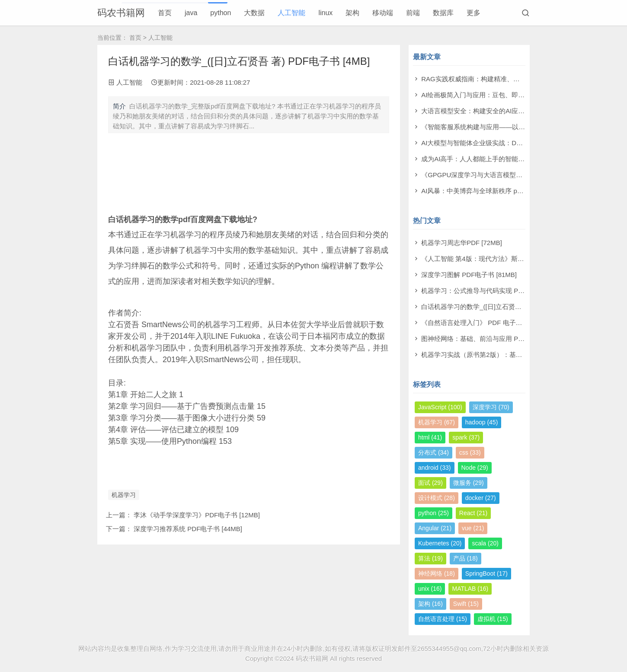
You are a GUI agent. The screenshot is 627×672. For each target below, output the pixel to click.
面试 (430, 483)
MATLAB (470, 589)
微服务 (469, 483)
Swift (466, 604)
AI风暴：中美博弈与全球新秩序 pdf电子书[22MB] (492, 191)
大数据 (254, 13)
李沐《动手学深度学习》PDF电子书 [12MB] (197, 515)
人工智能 (291, 13)
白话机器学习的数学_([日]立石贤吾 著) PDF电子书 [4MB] (503, 307)
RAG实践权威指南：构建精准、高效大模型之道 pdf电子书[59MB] (515, 79)
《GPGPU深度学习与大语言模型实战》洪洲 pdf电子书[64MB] (510, 175)
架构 (352, 13)
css (470, 452)
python (221, 13)
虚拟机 (493, 619)
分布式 (433, 452)
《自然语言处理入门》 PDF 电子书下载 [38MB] (489, 323)
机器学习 (124, 495)
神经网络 (437, 573)
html (430, 437)
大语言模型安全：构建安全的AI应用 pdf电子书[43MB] (498, 111)
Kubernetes (440, 543)
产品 (465, 558)
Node (475, 468)
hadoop (482, 422)
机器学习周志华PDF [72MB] (462, 243)
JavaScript (440, 407)
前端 (413, 13)
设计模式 (437, 498)
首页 (165, 13)
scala (485, 543)
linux (325, 13)
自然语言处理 (443, 619)
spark (466, 437)
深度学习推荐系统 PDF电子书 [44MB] (188, 529)
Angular (435, 528)
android (435, 468)
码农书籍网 (121, 13)
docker (481, 498)
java (191, 13)
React (473, 513)
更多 (473, 13)
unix (430, 589)
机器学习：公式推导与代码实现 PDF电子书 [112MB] (497, 291)
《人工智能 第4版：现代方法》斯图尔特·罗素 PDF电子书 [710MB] (517, 259)
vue (473, 528)
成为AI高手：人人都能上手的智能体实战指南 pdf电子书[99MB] (511, 159)
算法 (430, 558)
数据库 (443, 13)
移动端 (383, 13)
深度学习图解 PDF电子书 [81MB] (469, 275)
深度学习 (491, 407)
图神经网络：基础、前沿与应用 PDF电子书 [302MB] (497, 339)
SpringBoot (486, 573)
